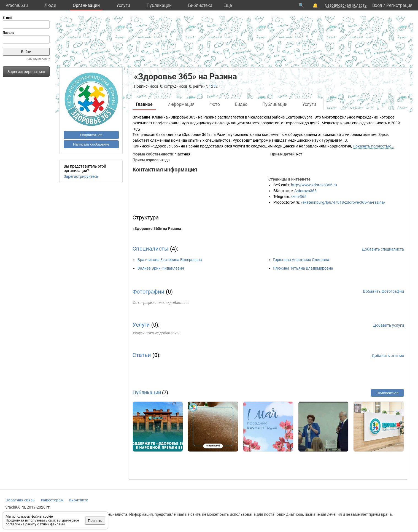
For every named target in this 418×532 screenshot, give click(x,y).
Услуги (123, 5)
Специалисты (151, 249)
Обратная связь (20, 500)
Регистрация (399, 5)
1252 (213, 86)
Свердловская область (346, 5)
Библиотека (200, 5)
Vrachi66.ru (17, 5)
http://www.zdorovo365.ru (314, 185)
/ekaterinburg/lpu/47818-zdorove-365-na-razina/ (343, 202)
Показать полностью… (373, 146)
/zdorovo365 (305, 191)
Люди (50, 5)
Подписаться (91, 135)
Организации (86, 5)
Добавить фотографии (383, 291)
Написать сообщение (91, 144)
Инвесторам (52, 500)
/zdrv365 (299, 197)
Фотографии (149, 292)
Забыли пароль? (38, 59)
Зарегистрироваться (26, 72)
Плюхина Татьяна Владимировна (303, 268)
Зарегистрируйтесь (81, 176)
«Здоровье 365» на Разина (157, 229)
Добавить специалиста (383, 249)
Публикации (159, 5)
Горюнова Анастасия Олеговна (301, 260)
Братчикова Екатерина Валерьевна (170, 260)
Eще (228, 5)
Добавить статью (388, 356)
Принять (95, 521)
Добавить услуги (389, 325)
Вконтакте (78, 500)
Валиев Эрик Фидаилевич (161, 268)
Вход (377, 5)
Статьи (142, 355)
